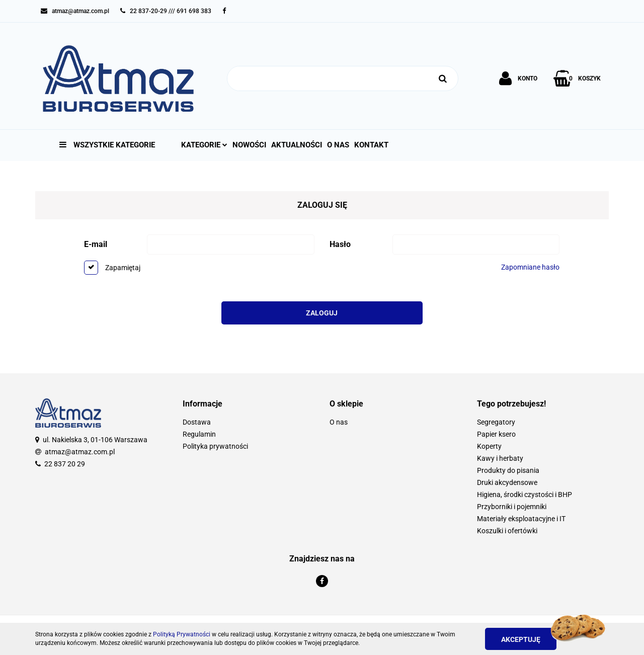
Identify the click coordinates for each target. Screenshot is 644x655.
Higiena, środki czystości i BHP (525, 495)
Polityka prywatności (215, 446)
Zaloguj (322, 313)
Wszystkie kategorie (107, 145)
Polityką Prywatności (182, 634)
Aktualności (297, 145)
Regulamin (199, 434)
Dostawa (197, 422)
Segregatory (496, 422)
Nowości (249, 145)
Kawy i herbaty (500, 458)
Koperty (489, 446)
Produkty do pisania (508, 470)
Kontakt (371, 145)
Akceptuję (521, 639)
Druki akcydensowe (507, 482)
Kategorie (204, 145)
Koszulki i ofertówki (507, 531)
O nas (338, 145)
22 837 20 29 (65, 464)
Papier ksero (496, 434)
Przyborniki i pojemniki (512, 507)
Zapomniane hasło (530, 267)
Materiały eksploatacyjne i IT (521, 519)
